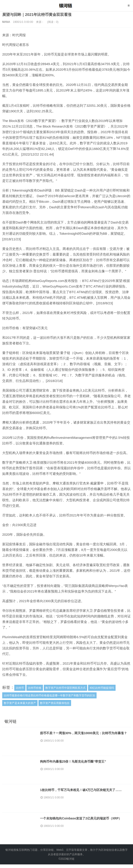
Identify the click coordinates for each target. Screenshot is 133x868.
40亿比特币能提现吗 (102, 688)
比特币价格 (35, 688)
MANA (6, 22)
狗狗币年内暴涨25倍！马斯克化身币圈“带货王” (76, 762)
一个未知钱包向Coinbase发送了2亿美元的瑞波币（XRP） (83, 820)
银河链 (66, 6)
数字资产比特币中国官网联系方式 (65, 688)
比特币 (20, 688)
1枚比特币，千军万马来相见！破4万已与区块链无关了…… (83, 791)
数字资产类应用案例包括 (55, 703)
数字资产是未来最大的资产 (20, 703)
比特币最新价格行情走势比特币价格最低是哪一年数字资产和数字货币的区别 (49, 695)
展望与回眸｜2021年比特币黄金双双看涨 (39, 15)
